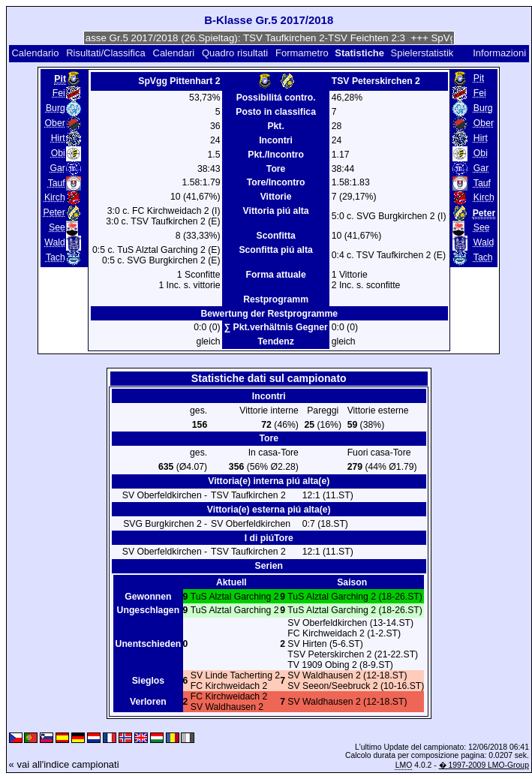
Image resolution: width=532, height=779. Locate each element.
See (57, 227)
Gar (57, 168)
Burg (56, 108)
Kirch (55, 197)
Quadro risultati (235, 53)
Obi (58, 153)
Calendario (35, 53)
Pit (479, 78)
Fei (59, 93)
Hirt (58, 138)
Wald (54, 242)
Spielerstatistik (424, 53)
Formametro (302, 53)
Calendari (174, 53)
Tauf (57, 183)
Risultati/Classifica (105, 53)
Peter (54, 212)
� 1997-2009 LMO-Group (484, 765)
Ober (55, 123)
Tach (56, 257)
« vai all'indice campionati (64, 764)
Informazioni (499, 53)
